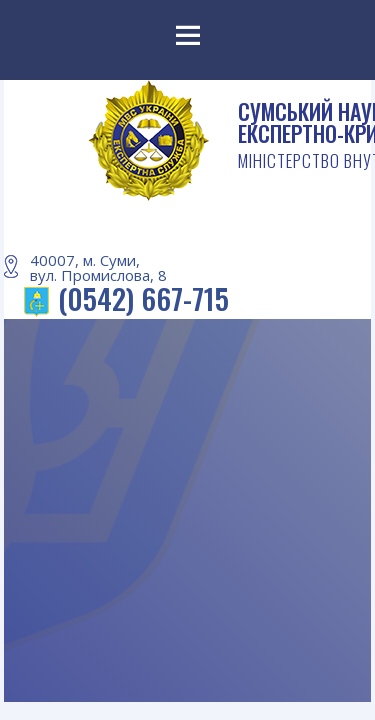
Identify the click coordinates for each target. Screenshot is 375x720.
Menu (187, 40)
